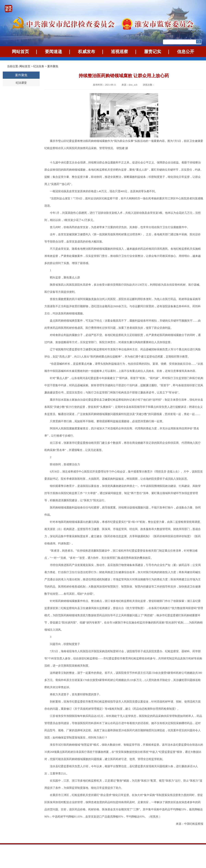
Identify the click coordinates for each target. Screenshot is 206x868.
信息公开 (186, 52)
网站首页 (20, 52)
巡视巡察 (119, 52)
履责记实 (153, 52)
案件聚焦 (53, 66)
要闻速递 (53, 52)
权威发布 (87, 52)
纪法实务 (39, 66)
